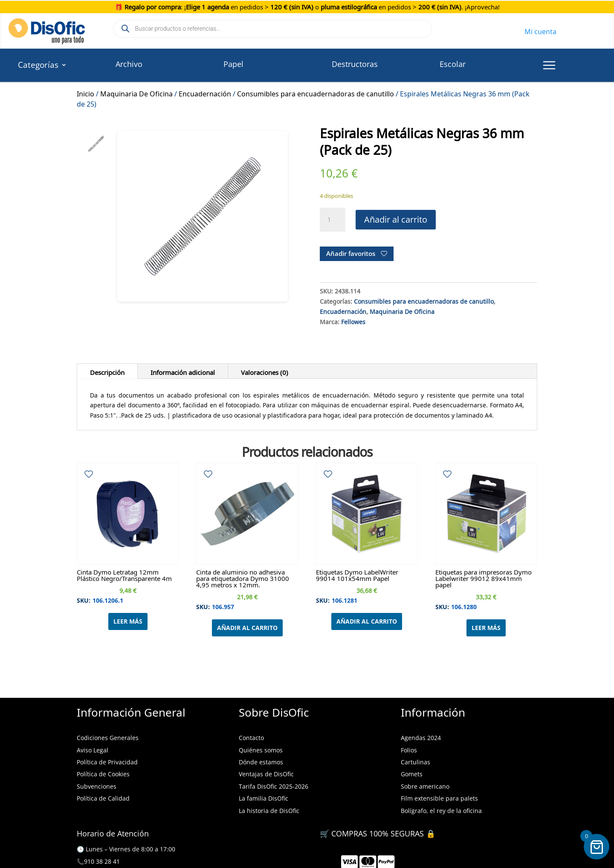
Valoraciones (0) (265, 371)
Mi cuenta (540, 30)
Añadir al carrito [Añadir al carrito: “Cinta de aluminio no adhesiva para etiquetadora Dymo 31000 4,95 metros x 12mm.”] (247, 628)
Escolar (453, 64)
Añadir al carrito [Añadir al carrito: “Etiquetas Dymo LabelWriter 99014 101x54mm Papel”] (367, 621)
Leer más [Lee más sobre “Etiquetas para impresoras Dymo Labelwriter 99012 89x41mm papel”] (486, 628)
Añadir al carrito (396, 219)
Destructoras (355, 64)
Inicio (85, 93)
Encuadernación (205, 93)
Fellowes (353, 321)
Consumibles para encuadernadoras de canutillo (316, 93)
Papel (233, 64)
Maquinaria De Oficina (136, 93)
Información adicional (183, 371)
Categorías (38, 66)
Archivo (129, 64)
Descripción (107, 371)
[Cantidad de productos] (333, 220)
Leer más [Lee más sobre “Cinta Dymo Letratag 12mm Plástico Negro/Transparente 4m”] (128, 621)
